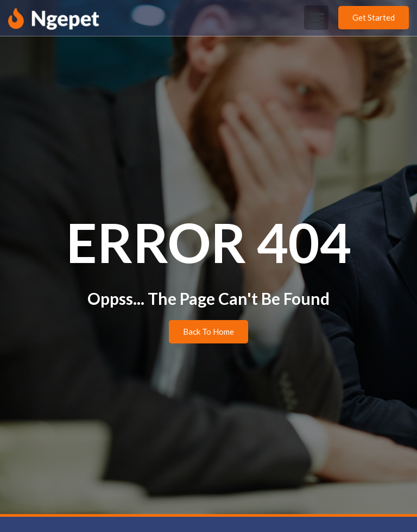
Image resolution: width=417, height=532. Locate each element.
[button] (316, 18)
